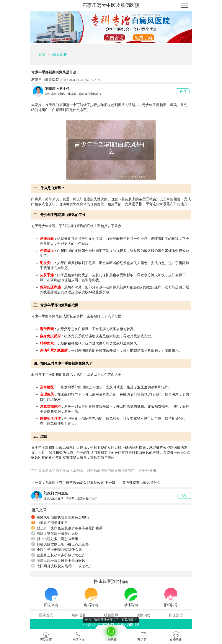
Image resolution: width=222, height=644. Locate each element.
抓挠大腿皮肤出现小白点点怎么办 (60, 544)
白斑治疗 (176, 615)
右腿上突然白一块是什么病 (55, 533)
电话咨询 (78, 636)
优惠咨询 (176, 636)
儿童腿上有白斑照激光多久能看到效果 (75, 483)
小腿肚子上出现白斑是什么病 (56, 550)
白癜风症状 (58, 55)
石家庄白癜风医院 (45, 80)
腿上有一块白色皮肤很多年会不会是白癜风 (67, 528)
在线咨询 (111, 633)
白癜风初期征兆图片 (50, 523)
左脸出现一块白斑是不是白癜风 (58, 560)
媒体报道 (78, 615)
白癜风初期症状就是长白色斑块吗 (60, 517)
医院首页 (46, 615)
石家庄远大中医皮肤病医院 (111, 5)
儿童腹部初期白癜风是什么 (140, 483)
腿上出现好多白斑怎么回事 (55, 539)
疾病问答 (144, 615)
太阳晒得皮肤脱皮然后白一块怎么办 (62, 566)
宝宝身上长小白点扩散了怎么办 (58, 555)
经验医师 (111, 615)
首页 (42, 55)
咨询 (183, 91)
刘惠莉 (50, 89)
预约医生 (144, 636)
